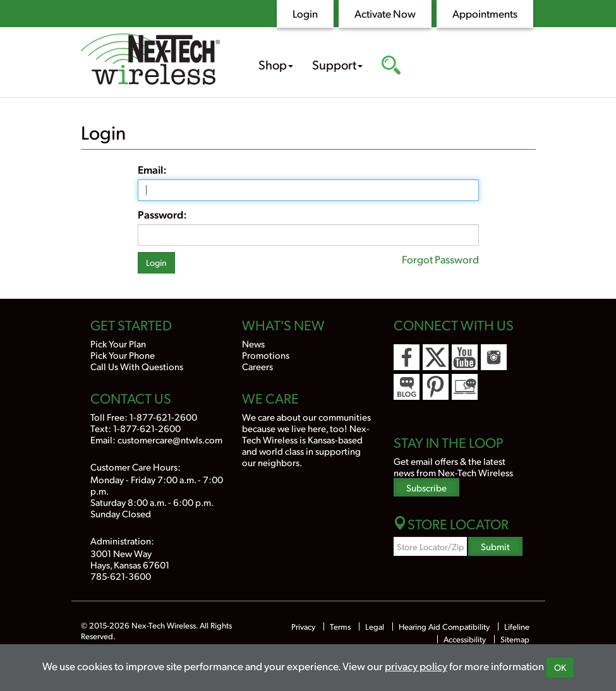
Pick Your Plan (118, 343)
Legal (375, 627)
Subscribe (426, 487)
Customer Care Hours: (136, 466)
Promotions (266, 355)
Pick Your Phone (123, 355)
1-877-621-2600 (163, 417)
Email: (152, 169)
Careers (257, 366)
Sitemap (515, 639)
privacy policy (416, 666)
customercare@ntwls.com (170, 439)
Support (337, 64)
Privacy (303, 627)
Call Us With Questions (137, 366)
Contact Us (131, 398)
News (253, 343)
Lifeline (517, 627)
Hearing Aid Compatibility (445, 627)
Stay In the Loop (449, 442)
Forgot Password (440, 259)
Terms (340, 627)
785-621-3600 (121, 576)
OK (560, 667)
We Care (270, 398)
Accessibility (465, 639)
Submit (495, 546)
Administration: (122, 540)
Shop (276, 64)
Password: (162, 214)
